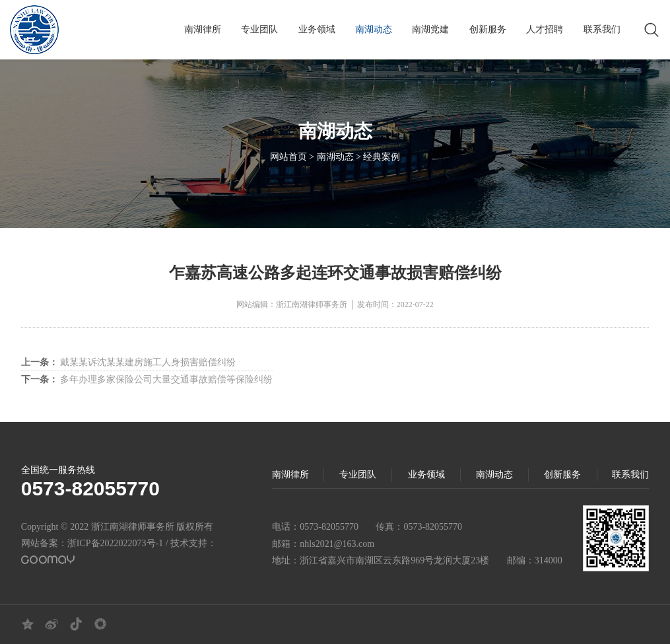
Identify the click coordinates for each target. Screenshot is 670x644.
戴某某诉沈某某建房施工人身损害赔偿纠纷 (129, 362)
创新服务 (488, 29)
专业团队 (259, 29)
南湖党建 (430, 29)
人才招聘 (545, 29)
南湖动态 (374, 29)
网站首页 (288, 158)
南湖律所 (203, 29)
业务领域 (317, 29)
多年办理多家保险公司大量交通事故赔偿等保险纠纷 (147, 379)
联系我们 (602, 29)
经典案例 (382, 158)
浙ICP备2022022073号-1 (115, 543)
